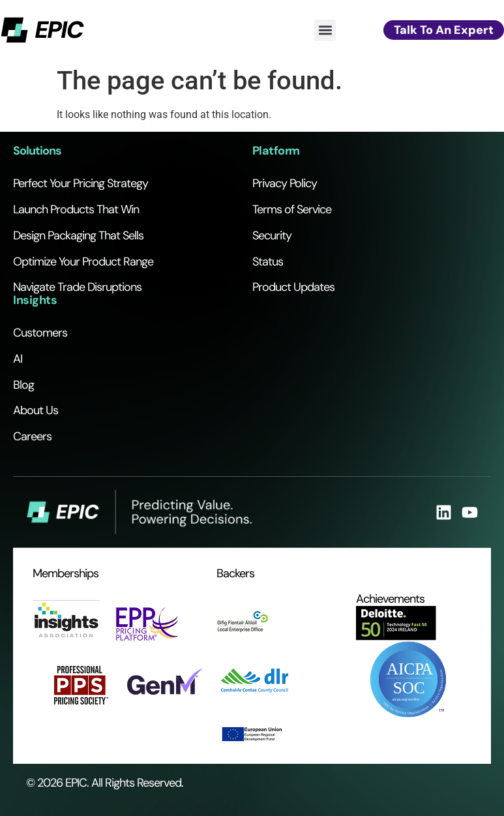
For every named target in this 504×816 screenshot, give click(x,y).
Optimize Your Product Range (83, 262)
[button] (325, 30)
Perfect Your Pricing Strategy (81, 183)
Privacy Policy (285, 183)
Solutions (37, 151)
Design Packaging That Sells (78, 235)
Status (268, 262)
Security (272, 235)
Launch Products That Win (76, 209)
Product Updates (293, 287)
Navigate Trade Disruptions (77, 287)
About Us (36, 410)
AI (18, 359)
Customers (40, 333)
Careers (32, 436)
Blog (23, 385)
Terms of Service (292, 209)
